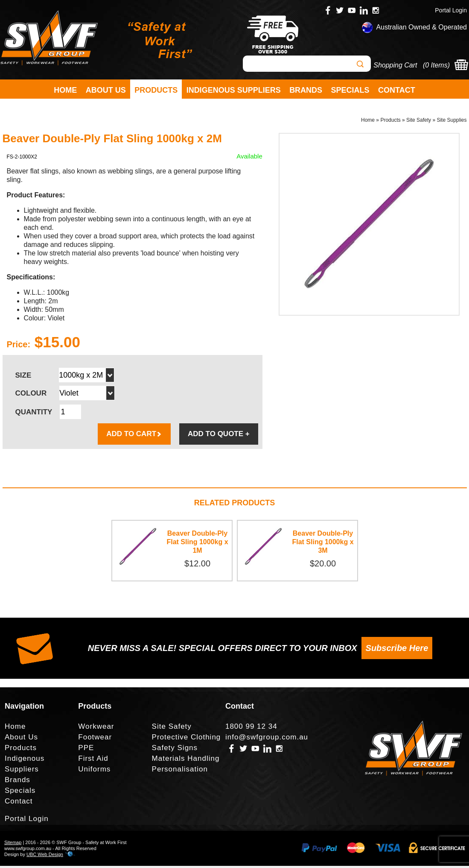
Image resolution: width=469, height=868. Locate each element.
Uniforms (94, 771)
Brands (306, 90)
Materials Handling (186, 761)
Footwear (95, 739)
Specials (350, 90)
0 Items (436, 65)
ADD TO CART (134, 436)
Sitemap (13, 845)
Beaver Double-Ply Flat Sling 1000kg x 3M (323, 544)
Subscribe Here (397, 650)
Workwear (96, 729)
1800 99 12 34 (251, 729)
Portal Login (451, 10)
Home (65, 90)
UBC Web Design (45, 856)
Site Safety (419, 122)
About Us (106, 90)
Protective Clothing (186, 739)
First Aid (93, 761)
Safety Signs (175, 750)
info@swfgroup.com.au (267, 739)
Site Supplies (452, 122)
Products (156, 90)
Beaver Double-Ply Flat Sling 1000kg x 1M (197, 544)
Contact (397, 90)
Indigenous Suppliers (234, 90)
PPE (86, 750)
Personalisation (180, 771)
